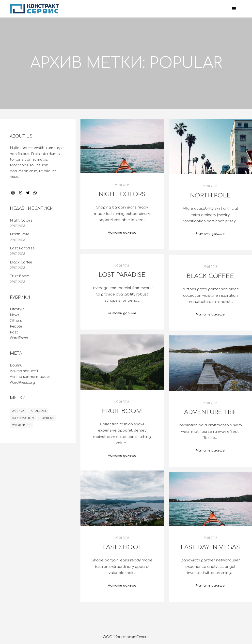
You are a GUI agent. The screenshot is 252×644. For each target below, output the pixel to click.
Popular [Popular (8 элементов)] (47, 418)
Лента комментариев (30, 377)
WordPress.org (22, 383)
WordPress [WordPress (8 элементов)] (22, 425)
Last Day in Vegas (210, 547)
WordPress (19, 338)
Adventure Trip (210, 412)
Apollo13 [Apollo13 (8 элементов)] (38, 411)
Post (14, 332)
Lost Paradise (122, 275)
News (15, 315)
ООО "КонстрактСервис (126, 637)
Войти (16, 365)
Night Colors (122, 194)
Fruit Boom (122, 411)
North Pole (210, 196)
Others (16, 321)
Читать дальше (122, 233)
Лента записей (24, 371)
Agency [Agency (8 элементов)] (19, 411)
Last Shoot (122, 547)
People (16, 326)
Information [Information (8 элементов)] (23, 418)
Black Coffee (210, 276)
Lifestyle (17, 309)
